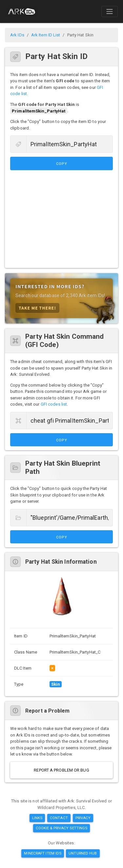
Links (37, 818)
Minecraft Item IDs (43, 853)
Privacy (83, 818)
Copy (62, 164)
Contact (59, 818)
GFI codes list (54, 404)
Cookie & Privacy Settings (62, 828)
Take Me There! (37, 308)
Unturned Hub (83, 853)
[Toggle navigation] (110, 11)
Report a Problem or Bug (61, 770)
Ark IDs (17, 35)
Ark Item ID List (46, 35)
